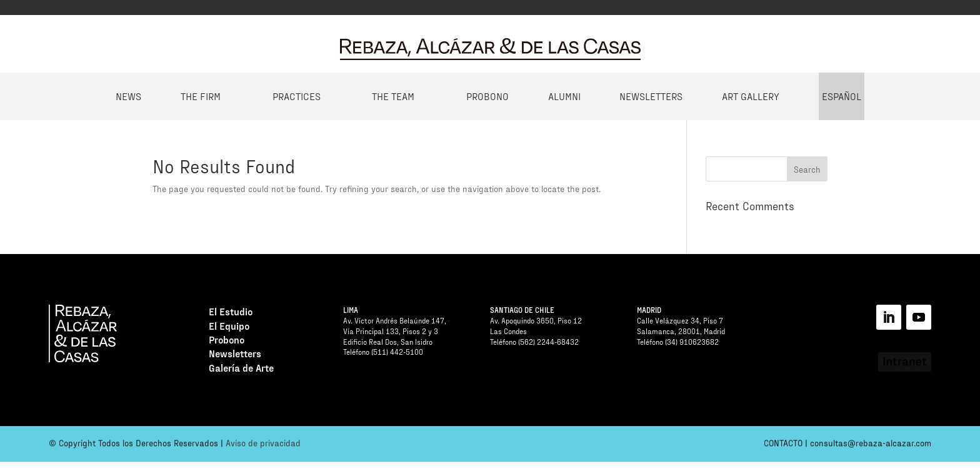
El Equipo (229, 328)
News (128, 96)
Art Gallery (751, 96)
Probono (487, 96)
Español (842, 96)
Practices (297, 96)
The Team (393, 96)
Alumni (564, 96)
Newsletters (651, 96)
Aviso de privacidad (263, 445)
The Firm (201, 96)
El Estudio (231, 313)
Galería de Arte (241, 370)
